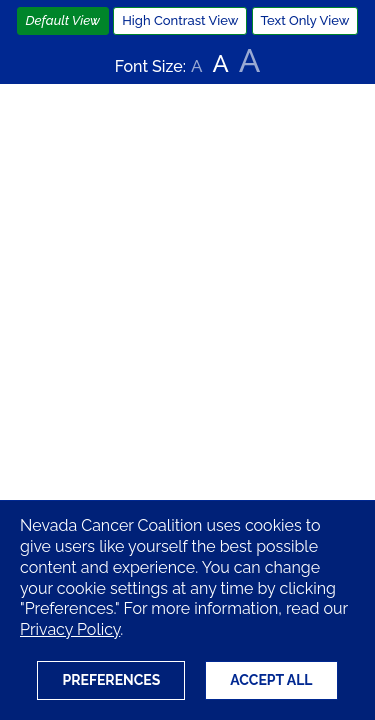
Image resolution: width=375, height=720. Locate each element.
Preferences (111, 680)
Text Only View (305, 20)
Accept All (271, 680)
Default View (63, 20)
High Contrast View (180, 20)
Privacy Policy (70, 629)
